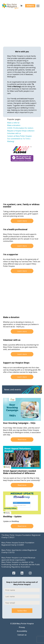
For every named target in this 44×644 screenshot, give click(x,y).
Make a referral (13, 123)
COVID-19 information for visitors (20, 128)
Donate (30, 6)
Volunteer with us (14, 133)
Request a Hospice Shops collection (21, 131)
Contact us (22, 635)
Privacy (22, 627)
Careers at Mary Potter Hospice (19, 136)
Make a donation (14, 125)
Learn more (22, 221)
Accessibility (22, 631)
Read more (22, 440)
